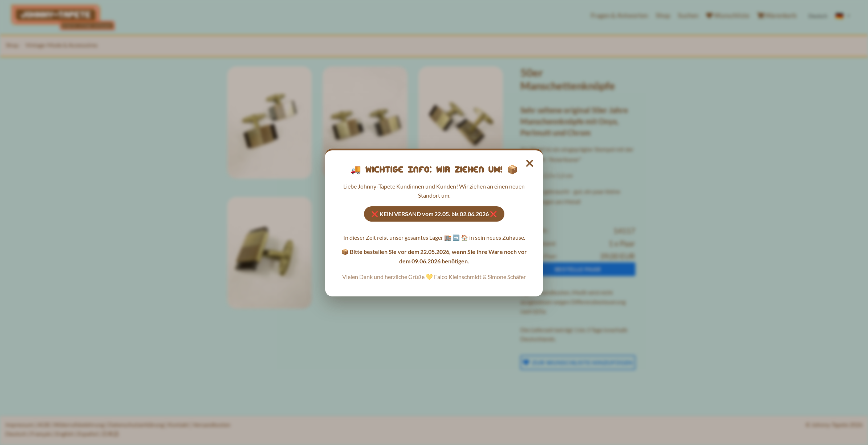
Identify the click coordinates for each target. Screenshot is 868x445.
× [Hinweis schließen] (530, 162)
